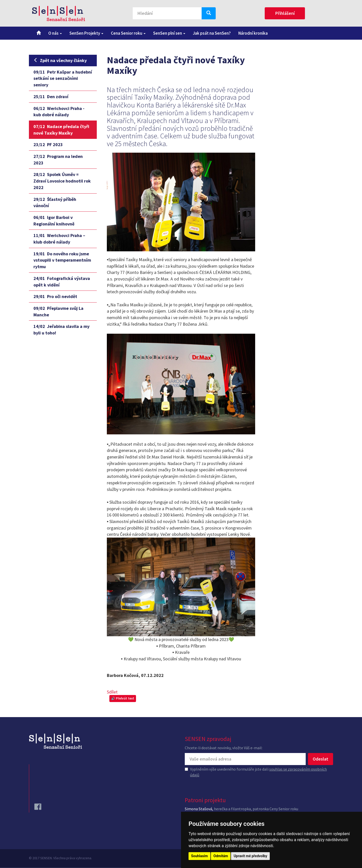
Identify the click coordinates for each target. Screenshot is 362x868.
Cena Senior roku (128, 33)
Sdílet (112, 692)
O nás (55, 33)
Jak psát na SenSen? (212, 33)
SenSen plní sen (169, 33)
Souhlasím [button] (199, 856)
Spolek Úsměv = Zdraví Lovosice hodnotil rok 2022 (62, 181)
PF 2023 (48, 144)
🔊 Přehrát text (123, 698)
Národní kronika (253, 33)
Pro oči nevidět (55, 296)
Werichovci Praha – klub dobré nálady (59, 239)
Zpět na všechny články (60, 60)
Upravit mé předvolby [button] (250, 856)
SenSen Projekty (86, 33)
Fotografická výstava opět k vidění (62, 282)
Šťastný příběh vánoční (55, 202)
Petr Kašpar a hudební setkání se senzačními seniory (63, 78)
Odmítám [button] (221, 856)
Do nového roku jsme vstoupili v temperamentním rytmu (62, 260)
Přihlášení (285, 13)
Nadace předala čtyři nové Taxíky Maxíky (61, 130)
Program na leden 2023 (58, 160)
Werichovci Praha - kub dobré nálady (59, 112)
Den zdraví (51, 97)
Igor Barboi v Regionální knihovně (54, 221)
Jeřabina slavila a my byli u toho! (61, 330)
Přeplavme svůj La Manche (58, 311)
